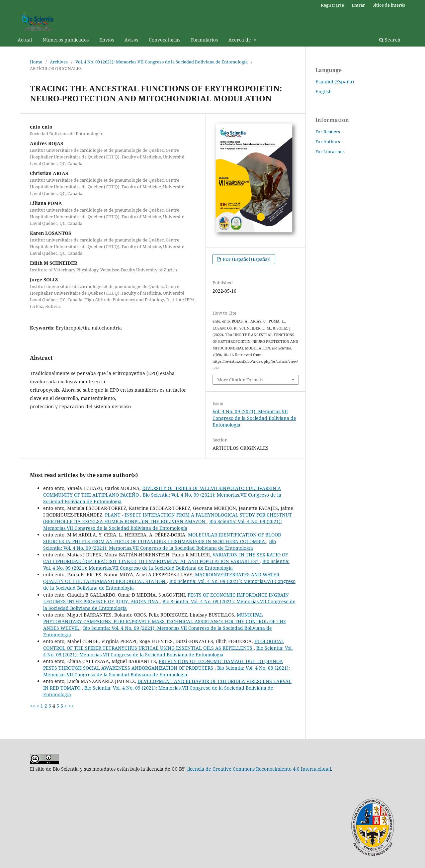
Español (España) (335, 82)
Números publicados (66, 40)
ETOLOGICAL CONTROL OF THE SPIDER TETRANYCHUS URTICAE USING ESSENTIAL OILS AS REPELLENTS (164, 645)
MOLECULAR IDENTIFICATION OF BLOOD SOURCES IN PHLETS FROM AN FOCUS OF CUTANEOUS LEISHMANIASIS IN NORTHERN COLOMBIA (162, 538)
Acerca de (240, 40)
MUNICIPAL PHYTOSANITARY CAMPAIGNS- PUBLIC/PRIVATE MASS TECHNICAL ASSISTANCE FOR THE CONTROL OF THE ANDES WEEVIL (165, 621)
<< (33, 706)
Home (36, 62)
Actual (25, 40)
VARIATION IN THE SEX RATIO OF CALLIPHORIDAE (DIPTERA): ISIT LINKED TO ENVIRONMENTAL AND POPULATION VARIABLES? (166, 558)
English (324, 92)
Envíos (107, 40)
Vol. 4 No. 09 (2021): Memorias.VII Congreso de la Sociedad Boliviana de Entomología (162, 62)
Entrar (358, 5)
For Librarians (330, 151)
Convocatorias (165, 40)
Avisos (131, 40)
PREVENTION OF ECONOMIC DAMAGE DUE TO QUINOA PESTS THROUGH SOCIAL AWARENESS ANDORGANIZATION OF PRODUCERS (163, 665)
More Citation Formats (240, 380)
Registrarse (332, 5)
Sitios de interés (389, 5)
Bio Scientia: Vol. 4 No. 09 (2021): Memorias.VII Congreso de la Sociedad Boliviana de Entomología (163, 525)
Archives (59, 62)
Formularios (204, 40)
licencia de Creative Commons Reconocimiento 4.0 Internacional (259, 769)
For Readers (328, 132)
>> (71, 706)
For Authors (328, 142)
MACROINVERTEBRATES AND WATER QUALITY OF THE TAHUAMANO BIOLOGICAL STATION (161, 578)
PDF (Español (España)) (246, 259)
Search (390, 40)
